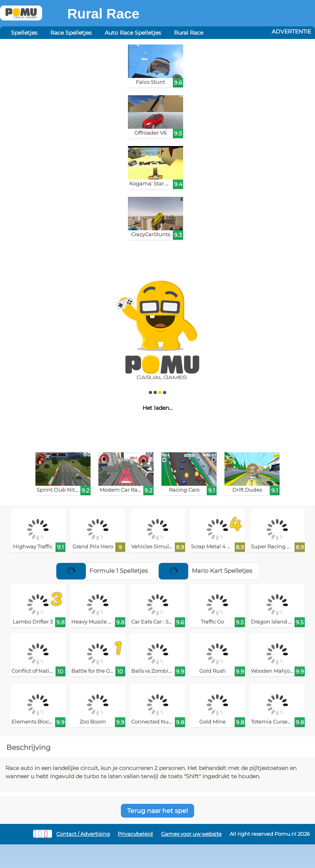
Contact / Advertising (83, 834)
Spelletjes (24, 33)
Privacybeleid (135, 834)
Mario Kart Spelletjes (205, 571)
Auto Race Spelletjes (133, 33)
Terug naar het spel (157, 811)
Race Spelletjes (71, 33)
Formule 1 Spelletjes (102, 571)
